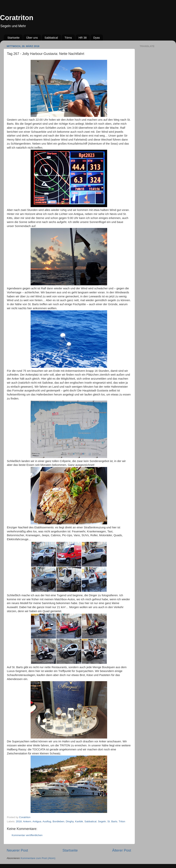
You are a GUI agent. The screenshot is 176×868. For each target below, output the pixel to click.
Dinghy (70, 821)
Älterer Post (122, 850)
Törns (68, 38)
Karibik (79, 821)
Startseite (13, 38)
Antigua (37, 821)
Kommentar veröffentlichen (27, 835)
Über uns (32, 38)
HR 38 (83, 38)
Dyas (97, 38)
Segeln (102, 821)
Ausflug (47, 821)
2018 (19, 821)
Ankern (27, 821)
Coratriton (17, 18)
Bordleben (59, 821)
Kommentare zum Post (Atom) (38, 858)
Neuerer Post (17, 850)
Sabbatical (51, 38)
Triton (122, 821)
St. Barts (112, 821)
